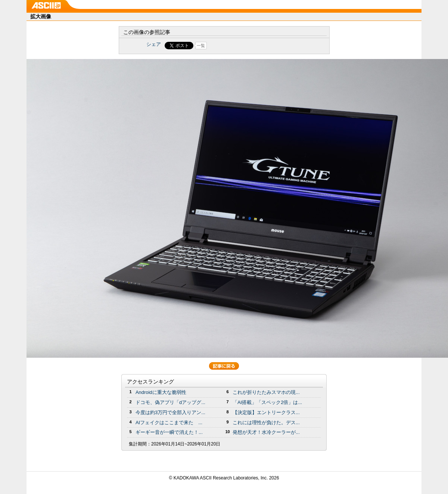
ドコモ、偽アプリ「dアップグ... (170, 402)
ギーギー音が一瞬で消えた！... (169, 432)
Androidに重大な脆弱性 (161, 392)
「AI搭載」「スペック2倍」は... (267, 402)
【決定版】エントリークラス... (266, 412)
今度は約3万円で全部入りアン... (170, 412)
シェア (154, 44)
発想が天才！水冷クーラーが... (266, 432)
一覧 (201, 46)
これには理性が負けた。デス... (266, 422)
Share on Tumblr (252, 46)
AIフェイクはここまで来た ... (169, 422)
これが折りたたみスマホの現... (266, 392)
